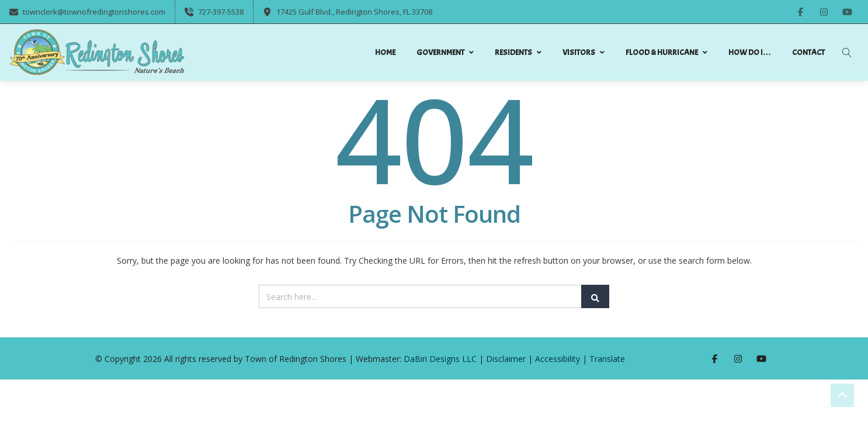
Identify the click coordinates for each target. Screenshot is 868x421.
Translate (607, 359)
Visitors (584, 52)
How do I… (750, 52)
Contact (808, 52)
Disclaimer (506, 359)
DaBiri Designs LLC (440, 359)
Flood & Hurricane (666, 52)
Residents (518, 52)
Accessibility (558, 359)
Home (385, 52)
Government (445, 52)
